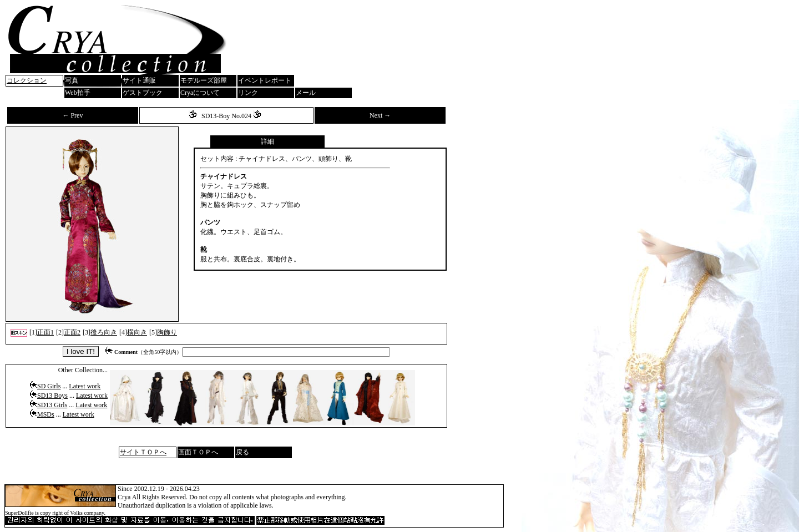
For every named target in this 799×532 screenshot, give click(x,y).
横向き (137, 332)
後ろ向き (104, 332)
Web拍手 (78, 93)
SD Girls (49, 386)
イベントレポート (265, 80)
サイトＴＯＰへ (143, 452)
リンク (248, 93)
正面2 (72, 332)
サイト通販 (139, 80)
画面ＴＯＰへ (198, 452)
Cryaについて (200, 93)
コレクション (27, 80)
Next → (380, 115)
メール (306, 93)
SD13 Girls (52, 405)
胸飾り (167, 332)
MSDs (46, 414)
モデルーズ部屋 (204, 80)
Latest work (85, 386)
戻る (242, 452)
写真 (72, 80)
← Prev (72, 115)
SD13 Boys (52, 396)
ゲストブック (143, 93)
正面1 (45, 332)
